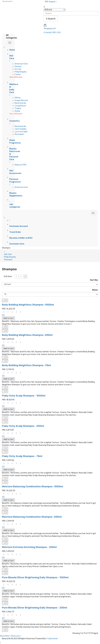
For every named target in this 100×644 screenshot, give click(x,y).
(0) (3, 315)
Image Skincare (21, 100)
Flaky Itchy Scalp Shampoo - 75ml (22, 456)
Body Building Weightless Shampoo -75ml (26, 365)
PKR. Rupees (51, 2)
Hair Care (8, 254)
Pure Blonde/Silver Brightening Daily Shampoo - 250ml (35, 608)
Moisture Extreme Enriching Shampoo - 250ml (29, 547)
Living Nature (20, 106)
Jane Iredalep (21, 129)
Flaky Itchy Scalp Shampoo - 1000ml (24, 396)
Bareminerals (20, 103)
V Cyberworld (52, 639)
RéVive (18, 98)
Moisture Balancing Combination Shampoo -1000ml (32, 487)
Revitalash (19, 134)
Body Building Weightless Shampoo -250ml (27, 335)
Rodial (17, 111)
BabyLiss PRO (21, 165)
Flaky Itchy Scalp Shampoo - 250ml (23, 426)
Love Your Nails (21, 132)
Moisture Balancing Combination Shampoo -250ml (32, 517)
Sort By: (94, 280)
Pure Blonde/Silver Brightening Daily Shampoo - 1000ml (35, 577)
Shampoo (8, 260)
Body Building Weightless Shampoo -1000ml (28, 305)
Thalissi (18, 108)
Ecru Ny (18, 69)
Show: (95, 290)
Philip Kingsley (21, 72)
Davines (18, 66)
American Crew (21, 64)
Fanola (18, 74)
